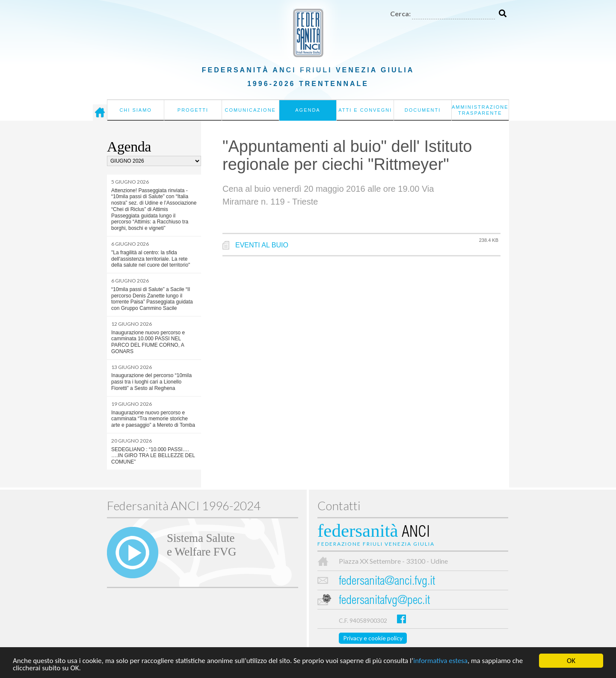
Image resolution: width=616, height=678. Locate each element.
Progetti (193, 110)
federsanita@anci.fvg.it (387, 582)
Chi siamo (135, 110)
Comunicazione (250, 110)
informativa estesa (440, 661)
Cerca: (400, 13)
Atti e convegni (365, 110)
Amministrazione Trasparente (480, 110)
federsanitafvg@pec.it (384, 601)
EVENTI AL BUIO (262, 245)
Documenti (423, 110)
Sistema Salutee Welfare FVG (201, 545)
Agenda (308, 110)
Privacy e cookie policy (373, 638)
